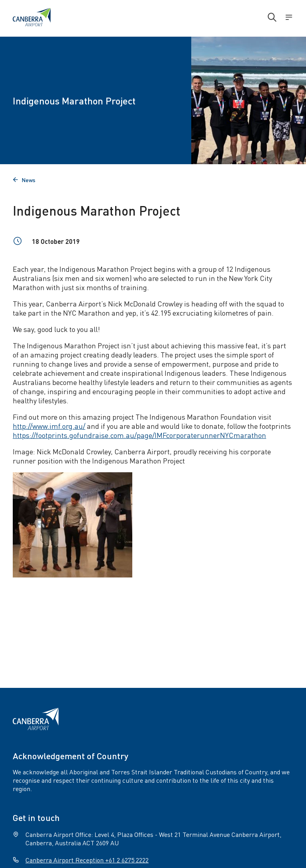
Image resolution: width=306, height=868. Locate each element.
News (24, 180)
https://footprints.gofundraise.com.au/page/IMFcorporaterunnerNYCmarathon (139, 435)
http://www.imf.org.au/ (49, 426)
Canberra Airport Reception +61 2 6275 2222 (87, 860)
